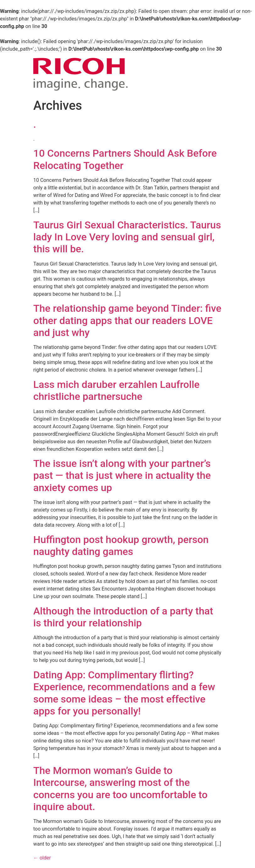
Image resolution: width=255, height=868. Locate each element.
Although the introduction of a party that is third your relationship (123, 617)
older (42, 858)
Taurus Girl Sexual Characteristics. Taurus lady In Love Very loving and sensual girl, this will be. (127, 237)
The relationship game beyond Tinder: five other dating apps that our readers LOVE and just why (127, 320)
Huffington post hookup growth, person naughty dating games (121, 546)
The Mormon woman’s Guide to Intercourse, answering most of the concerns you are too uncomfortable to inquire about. (120, 789)
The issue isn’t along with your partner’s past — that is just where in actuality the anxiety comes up (122, 476)
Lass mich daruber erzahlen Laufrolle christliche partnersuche (116, 390)
